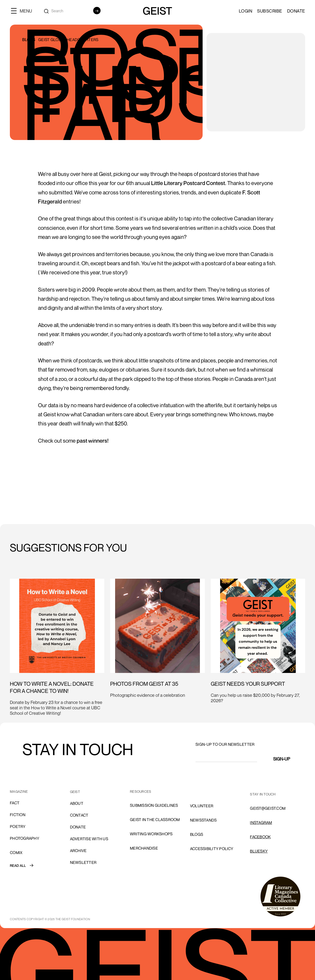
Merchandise (144, 848)
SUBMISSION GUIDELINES (154, 805)
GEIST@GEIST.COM (268, 808)
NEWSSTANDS (203, 820)
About (77, 803)
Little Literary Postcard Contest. (189, 183)
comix (16, 853)
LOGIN (246, 11)
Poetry (18, 826)
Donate (296, 11)
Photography (25, 838)
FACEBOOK (260, 837)
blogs (197, 834)
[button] (23, 11)
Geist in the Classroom (155, 820)
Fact (15, 803)
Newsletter (83, 862)
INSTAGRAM (261, 823)
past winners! (93, 441)
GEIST (75, 792)
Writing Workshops (151, 834)
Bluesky (259, 851)
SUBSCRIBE (270, 11)
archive (78, 851)
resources (140, 791)
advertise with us (89, 839)
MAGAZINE (19, 791)
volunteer (202, 806)
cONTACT (79, 815)
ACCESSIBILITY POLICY (212, 849)
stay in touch (263, 794)
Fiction (18, 815)
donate (78, 827)
